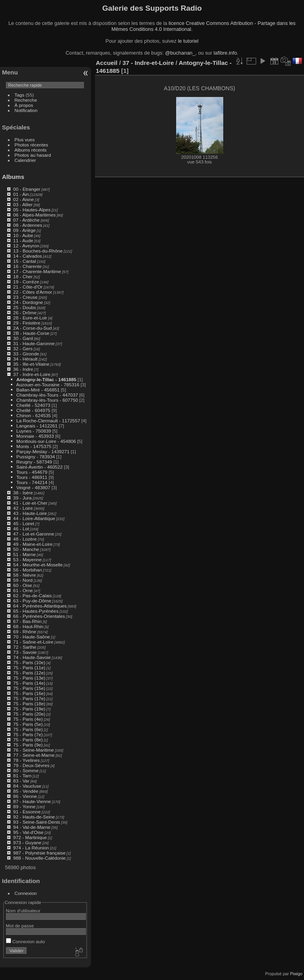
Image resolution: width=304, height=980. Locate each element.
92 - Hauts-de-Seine (34, 817)
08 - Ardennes (28, 225)
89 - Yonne (24, 806)
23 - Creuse (25, 297)
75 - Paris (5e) (28, 724)
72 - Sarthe (25, 647)
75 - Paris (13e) (29, 678)
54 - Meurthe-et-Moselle (38, 565)
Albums (13, 177)
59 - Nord (23, 580)
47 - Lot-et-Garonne (33, 534)
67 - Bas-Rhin (27, 621)
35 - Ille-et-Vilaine (31, 364)
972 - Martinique (30, 837)
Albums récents (31, 150)
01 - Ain (21, 194)
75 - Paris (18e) (29, 704)
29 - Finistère (27, 323)
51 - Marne (24, 554)
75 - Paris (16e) (29, 693)
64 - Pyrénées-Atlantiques (40, 606)
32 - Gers (23, 349)
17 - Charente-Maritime (37, 271)
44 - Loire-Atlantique (34, 518)
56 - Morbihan (28, 570)
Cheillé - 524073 (33, 405)
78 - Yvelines (26, 760)
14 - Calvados (28, 256)
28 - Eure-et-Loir (30, 318)
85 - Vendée (26, 791)
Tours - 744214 (32, 482)
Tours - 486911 (32, 477)
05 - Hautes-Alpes (32, 210)
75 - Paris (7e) (28, 734)
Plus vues (25, 140)
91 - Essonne (27, 812)
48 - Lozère (25, 539)
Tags (20, 95)
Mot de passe (20, 926)
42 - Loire (23, 508)
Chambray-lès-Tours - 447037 (47, 395)
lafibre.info (225, 53)
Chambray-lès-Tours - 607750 (47, 400)
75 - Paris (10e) (29, 662)
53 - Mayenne (27, 559)
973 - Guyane (27, 842)
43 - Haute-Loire (30, 513)
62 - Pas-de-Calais (32, 595)
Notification (26, 110)
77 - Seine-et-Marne (34, 755)
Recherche (26, 100)
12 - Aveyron (26, 246)
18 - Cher (23, 276)
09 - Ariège (24, 230)
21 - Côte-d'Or (28, 287)
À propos (24, 105)
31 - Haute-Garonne (34, 343)
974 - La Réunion (31, 848)
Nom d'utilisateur (23, 911)
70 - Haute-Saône (31, 637)
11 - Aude (23, 240)
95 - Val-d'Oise (28, 832)
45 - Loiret (24, 523)
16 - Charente (27, 266)
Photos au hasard (33, 155)
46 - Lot (21, 529)
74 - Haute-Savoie (32, 657)
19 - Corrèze (26, 282)
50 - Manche (26, 549)
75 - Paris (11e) (29, 668)
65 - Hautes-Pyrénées (36, 611)
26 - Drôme (25, 312)
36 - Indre (23, 369)
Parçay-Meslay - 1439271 (43, 451)
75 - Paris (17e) (29, 698)
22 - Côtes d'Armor (32, 292)
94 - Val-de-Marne (32, 827)
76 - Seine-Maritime (33, 750)
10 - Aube (23, 235)
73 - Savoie (25, 652)
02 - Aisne (23, 199)
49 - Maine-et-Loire (33, 544)
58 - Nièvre (25, 575)
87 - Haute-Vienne (32, 801)
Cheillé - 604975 (33, 410)
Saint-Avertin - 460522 (39, 467)
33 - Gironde (26, 354)
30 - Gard (23, 338)
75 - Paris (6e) (28, 729)
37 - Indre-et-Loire (32, 374)
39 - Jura (22, 498)
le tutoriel (188, 41)
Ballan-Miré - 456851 (38, 390)
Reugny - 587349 (34, 462)
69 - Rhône (25, 631)
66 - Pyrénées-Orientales (39, 616)
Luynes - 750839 (34, 431)
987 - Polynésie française (39, 853)
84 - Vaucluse (27, 786)
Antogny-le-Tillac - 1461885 (46, 379)
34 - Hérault (25, 359)
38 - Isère (23, 493)
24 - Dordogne (28, 302)
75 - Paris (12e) (29, 673)
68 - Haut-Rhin (28, 626)
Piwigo (296, 974)
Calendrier (25, 160)
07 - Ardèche (26, 220)
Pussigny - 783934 (35, 457)
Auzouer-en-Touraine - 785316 (48, 385)
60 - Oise (23, 585)
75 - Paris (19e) (29, 709)
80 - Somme (26, 770)
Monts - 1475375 (34, 446)
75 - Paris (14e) (29, 683)
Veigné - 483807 (33, 487)
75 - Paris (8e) (28, 740)
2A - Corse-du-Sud (32, 328)
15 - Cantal (25, 261)
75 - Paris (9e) (28, 745)
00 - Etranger (27, 189)
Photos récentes (31, 145)
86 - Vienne (25, 796)
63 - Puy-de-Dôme (32, 601)
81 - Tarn (22, 776)
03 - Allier (23, 204)
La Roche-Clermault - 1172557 (48, 421)
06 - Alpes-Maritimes (34, 215)
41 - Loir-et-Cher (30, 503)
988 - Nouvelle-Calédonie (39, 858)
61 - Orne (23, 590)
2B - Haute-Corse (31, 333)
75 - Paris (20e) (29, 714)
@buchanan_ (180, 53)
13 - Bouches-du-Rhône (38, 251)
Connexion (26, 893)
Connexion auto (26, 941)
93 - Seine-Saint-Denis (36, 822)
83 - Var (21, 781)
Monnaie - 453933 (35, 436)
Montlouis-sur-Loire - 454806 (46, 441)
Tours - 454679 (32, 472)
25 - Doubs (25, 307)
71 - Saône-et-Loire (33, 642)
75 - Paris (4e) (28, 719)
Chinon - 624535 (33, 415)
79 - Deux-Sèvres (31, 765)
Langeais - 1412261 (37, 426)
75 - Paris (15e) (29, 688)
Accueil (107, 63)
